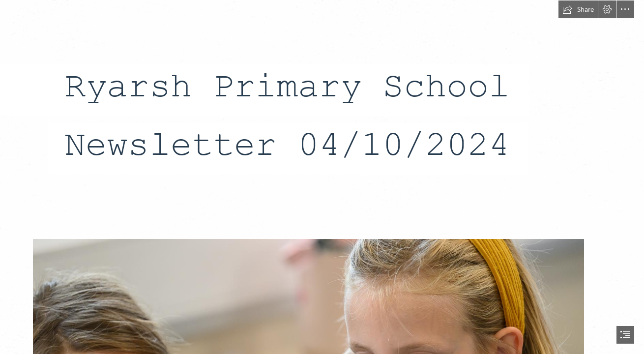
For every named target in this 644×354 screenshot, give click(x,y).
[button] (578, 9)
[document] (322, 177)
